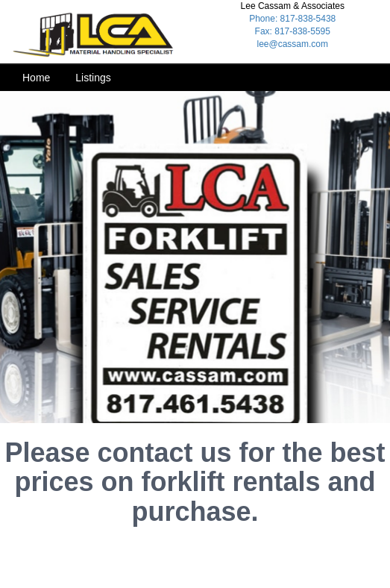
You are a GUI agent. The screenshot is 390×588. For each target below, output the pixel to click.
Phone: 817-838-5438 (292, 19)
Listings (93, 78)
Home (36, 78)
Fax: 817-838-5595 (293, 31)
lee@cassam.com (292, 44)
